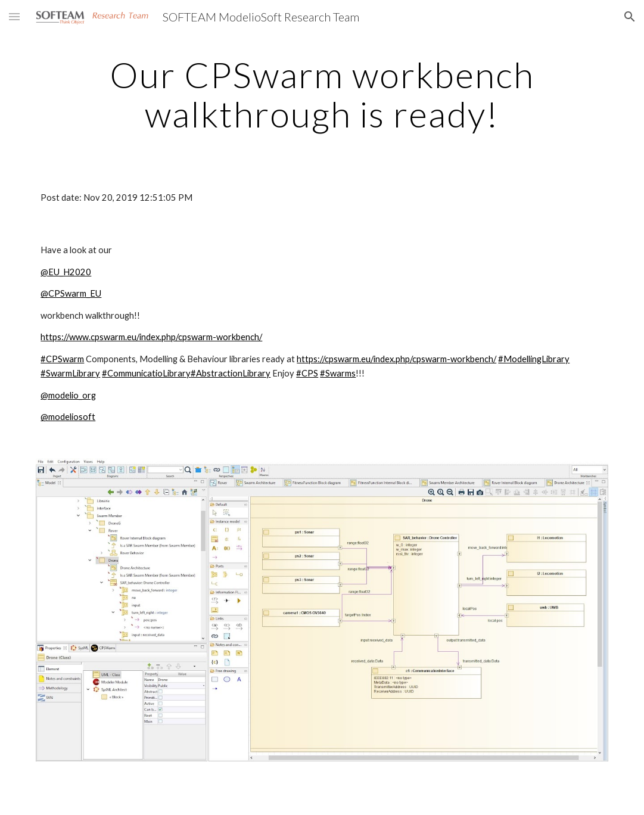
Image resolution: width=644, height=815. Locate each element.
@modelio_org (68, 395)
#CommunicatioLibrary (146, 373)
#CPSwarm (62, 359)
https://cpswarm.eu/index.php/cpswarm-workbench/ (396, 359)
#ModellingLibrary (534, 359)
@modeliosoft (68, 417)
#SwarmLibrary (70, 373)
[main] (322, 94)
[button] (14, 16)
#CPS (307, 373)
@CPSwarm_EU (71, 293)
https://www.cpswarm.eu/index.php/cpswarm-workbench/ (151, 337)
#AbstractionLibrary (231, 373)
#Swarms (338, 373)
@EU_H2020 (66, 272)
